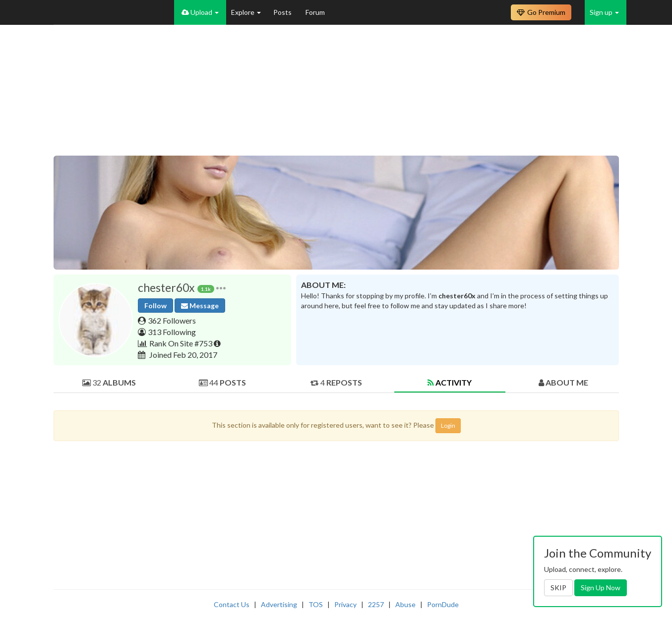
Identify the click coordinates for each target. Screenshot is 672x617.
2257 (376, 604)
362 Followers (172, 320)
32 (109, 382)
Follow (155, 306)
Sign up (604, 12)
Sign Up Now (601, 588)
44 (222, 382)
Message (200, 306)
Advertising (279, 604)
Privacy (345, 604)
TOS (316, 604)
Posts (283, 12)
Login (448, 425)
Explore (246, 12)
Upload (200, 12)
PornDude (443, 604)
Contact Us (232, 604)
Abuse (405, 604)
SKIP (558, 588)
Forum (315, 12)
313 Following (172, 332)
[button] (221, 288)
